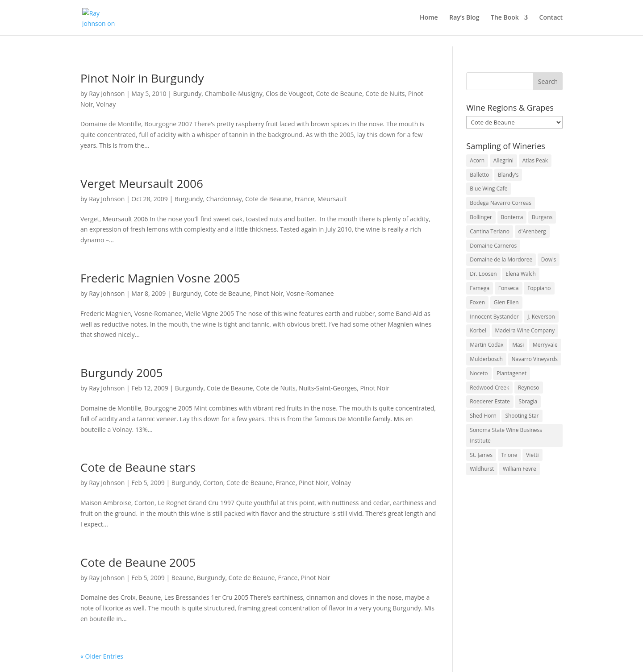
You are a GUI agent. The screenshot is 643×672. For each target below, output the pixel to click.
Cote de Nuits (385, 93)
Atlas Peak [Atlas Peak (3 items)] (535, 160)
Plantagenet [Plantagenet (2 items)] (511, 373)
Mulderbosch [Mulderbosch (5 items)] (486, 359)
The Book (505, 18)
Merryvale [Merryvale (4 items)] (545, 345)
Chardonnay (224, 199)
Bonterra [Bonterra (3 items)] (512, 217)
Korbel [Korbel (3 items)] (478, 330)
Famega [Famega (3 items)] (480, 288)
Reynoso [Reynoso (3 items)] (529, 388)
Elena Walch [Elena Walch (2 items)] (520, 274)
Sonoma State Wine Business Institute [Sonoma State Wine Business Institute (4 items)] (506, 435)
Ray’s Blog (464, 18)
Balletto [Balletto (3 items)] (479, 175)
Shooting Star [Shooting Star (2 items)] (522, 416)
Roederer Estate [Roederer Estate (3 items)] (490, 401)
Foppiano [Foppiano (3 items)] (539, 288)
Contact (551, 18)
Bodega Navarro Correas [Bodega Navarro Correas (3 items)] (501, 203)
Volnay (106, 104)
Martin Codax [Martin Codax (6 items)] (486, 345)
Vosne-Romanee (310, 293)
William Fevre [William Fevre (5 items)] (520, 469)
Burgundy (188, 93)
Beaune (183, 578)
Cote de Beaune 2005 (138, 562)
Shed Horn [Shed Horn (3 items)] (483, 416)
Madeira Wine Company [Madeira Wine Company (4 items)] (525, 330)
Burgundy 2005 (122, 373)
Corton (213, 483)
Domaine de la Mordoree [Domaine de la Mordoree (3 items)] (501, 259)
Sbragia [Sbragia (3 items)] (528, 401)
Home (429, 18)
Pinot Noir (268, 293)
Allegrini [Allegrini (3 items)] (503, 160)
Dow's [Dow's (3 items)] (549, 259)
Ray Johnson (107, 93)
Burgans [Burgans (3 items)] (542, 217)
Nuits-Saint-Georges (328, 388)
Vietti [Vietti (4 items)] (532, 455)
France (305, 199)
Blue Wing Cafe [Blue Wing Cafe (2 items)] (489, 189)
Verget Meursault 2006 (142, 183)
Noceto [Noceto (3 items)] (479, 373)
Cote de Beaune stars (138, 467)
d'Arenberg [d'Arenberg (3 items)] (532, 231)
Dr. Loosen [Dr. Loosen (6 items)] (483, 274)
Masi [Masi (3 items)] (518, 345)
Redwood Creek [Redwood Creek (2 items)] (489, 388)
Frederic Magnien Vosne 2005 (160, 278)
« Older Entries (102, 656)
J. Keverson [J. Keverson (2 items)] (541, 317)
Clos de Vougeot (289, 93)
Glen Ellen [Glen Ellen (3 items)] (506, 302)
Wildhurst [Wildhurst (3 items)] (482, 469)
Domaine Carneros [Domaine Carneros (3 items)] (493, 246)
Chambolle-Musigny (234, 93)
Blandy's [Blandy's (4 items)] (508, 175)
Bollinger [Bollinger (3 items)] (481, 217)
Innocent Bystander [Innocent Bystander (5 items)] (494, 317)
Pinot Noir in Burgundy (142, 78)
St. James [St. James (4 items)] (481, 455)
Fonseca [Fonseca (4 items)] (509, 288)
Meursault (332, 199)
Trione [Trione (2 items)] (509, 455)
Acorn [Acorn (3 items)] (477, 160)
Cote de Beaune (339, 93)
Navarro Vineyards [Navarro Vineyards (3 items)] (535, 359)
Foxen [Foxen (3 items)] (477, 302)
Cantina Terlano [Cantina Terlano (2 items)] (490, 231)
